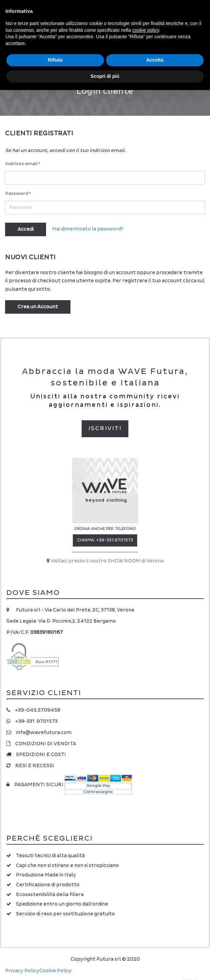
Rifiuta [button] (55, 60)
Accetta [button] (155, 60)
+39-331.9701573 (115, 540)
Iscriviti (105, 428)
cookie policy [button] (145, 30)
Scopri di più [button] (105, 76)
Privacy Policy (22, 971)
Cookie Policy (56, 971)
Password (18, 194)
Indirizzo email (22, 164)
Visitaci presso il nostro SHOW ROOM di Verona (107, 561)
